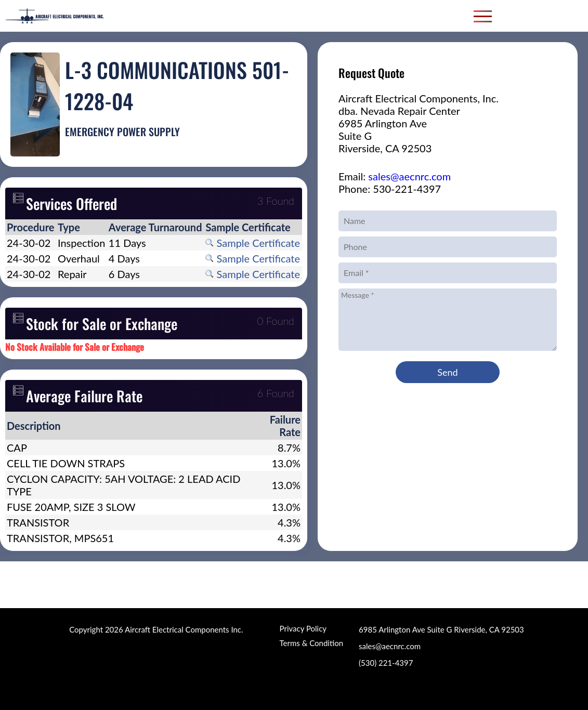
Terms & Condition (311, 643)
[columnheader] (31, 227)
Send (447, 372)
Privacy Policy (303, 628)
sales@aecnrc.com (409, 176)
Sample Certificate (253, 243)
